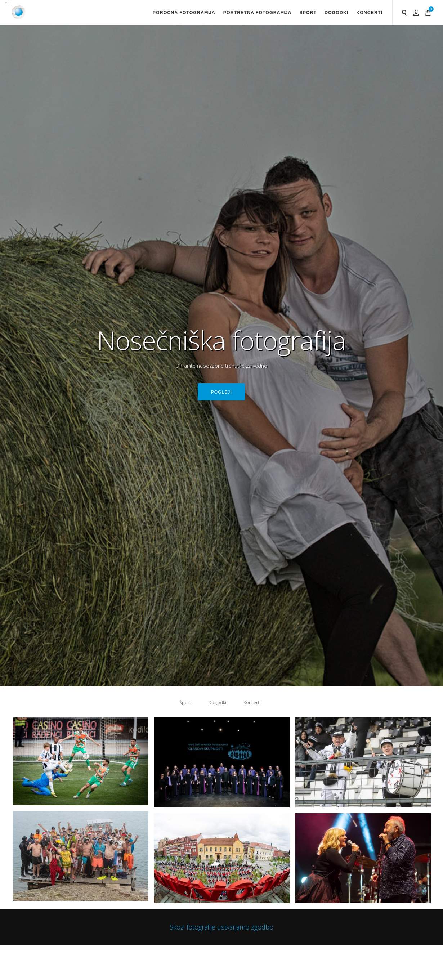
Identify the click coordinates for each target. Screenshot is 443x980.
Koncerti (369, 13)
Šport (308, 13)
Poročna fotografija (184, 13)
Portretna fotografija (258, 13)
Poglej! (221, 393)
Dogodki (336, 13)
